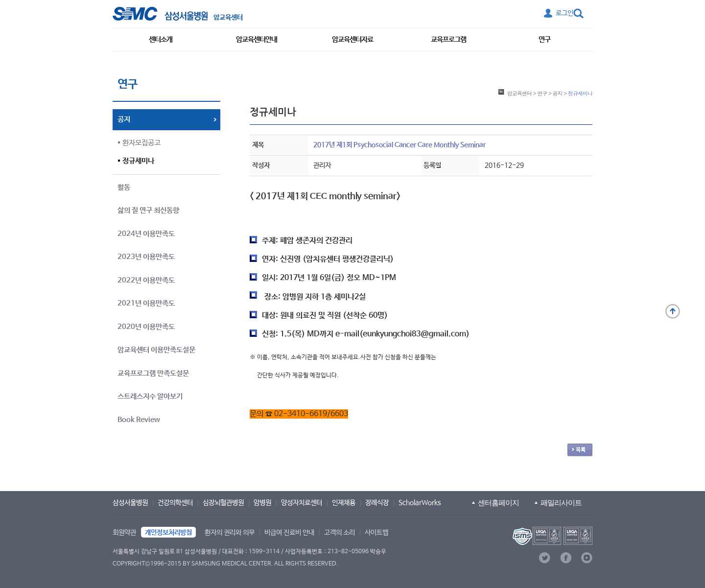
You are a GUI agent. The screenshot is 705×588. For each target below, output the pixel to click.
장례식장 (377, 503)
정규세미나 (138, 161)
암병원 (262, 503)
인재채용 (344, 503)
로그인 (564, 13)
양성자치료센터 (302, 503)
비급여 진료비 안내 (289, 533)
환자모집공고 (141, 143)
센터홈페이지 (498, 503)
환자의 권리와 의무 (230, 533)
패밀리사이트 (561, 503)
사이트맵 (376, 533)
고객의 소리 (340, 533)
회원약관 (124, 533)
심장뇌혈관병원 (223, 503)
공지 (558, 93)
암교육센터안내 (257, 39)
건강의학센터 (175, 503)
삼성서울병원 (130, 503)
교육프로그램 (448, 39)
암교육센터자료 (352, 39)
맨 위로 (673, 311)
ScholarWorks (420, 503)
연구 (544, 39)
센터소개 (161, 39)
